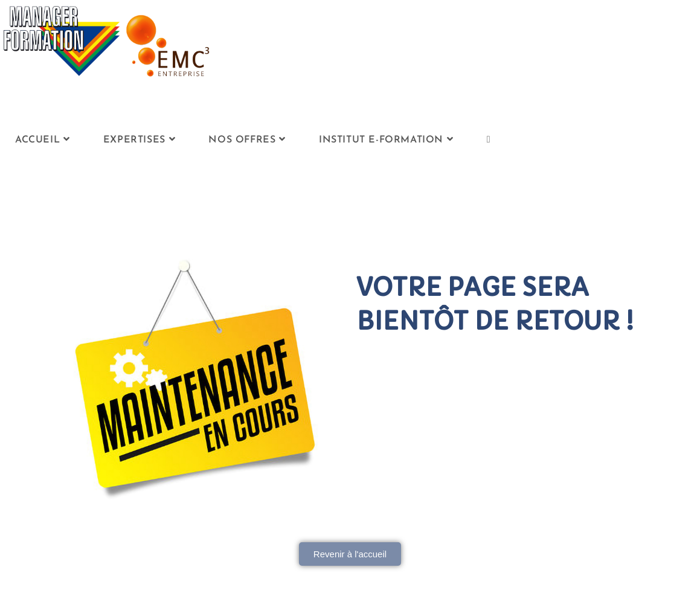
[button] (350, 554)
